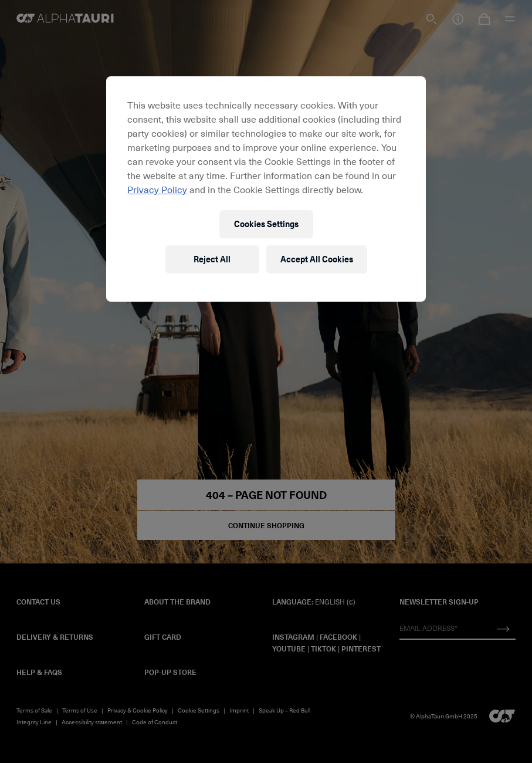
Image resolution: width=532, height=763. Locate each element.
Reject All (212, 259)
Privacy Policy (157, 189)
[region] (266, 189)
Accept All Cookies (317, 259)
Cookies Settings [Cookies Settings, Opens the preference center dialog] (266, 224)
